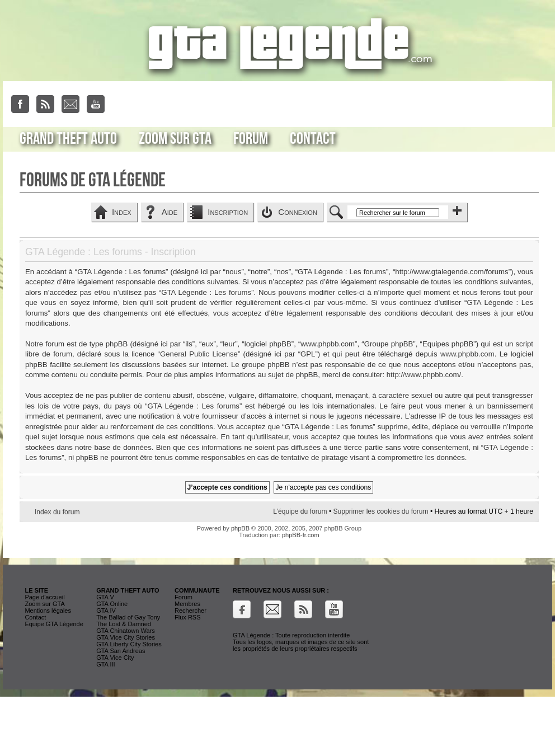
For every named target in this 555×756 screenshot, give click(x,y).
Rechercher (191, 611)
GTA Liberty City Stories (129, 644)
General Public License (199, 354)
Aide (170, 212)
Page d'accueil (44, 597)
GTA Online (112, 604)
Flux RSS (187, 617)
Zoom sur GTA (175, 139)
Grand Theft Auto (68, 139)
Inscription (228, 212)
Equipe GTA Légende (54, 624)
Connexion (298, 212)
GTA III (105, 664)
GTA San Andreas (121, 651)
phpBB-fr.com (301, 535)
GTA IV (106, 611)
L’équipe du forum (300, 511)
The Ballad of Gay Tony (128, 617)
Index (122, 212)
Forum (251, 139)
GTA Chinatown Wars (126, 631)
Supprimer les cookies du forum (380, 511)
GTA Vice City (115, 658)
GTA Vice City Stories (126, 637)
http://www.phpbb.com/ (424, 375)
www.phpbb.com (467, 354)
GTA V (105, 597)
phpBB (240, 528)
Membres (187, 604)
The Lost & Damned (124, 624)
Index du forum (57, 512)
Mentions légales (48, 611)
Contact (313, 139)
